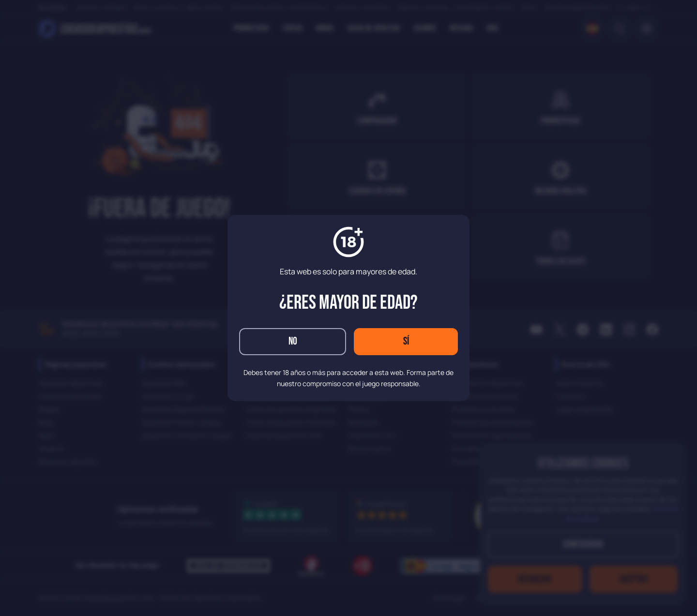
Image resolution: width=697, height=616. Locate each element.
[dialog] (348, 308)
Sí (406, 341)
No (293, 341)
